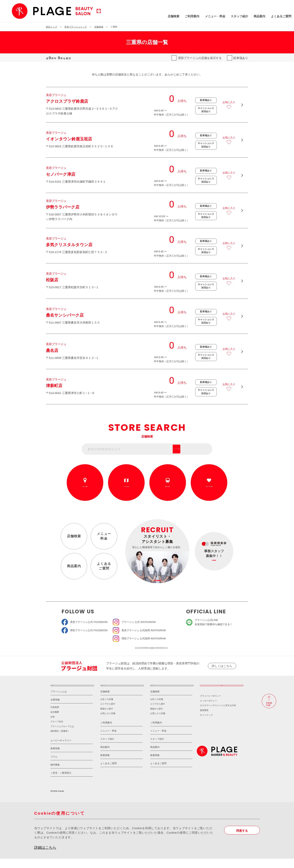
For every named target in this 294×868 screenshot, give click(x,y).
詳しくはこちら (222, 671)
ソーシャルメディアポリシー (175, 650)
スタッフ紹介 (214, 16)
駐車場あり (241, 58)
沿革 (53, 726)
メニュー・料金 (189, 16)
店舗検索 (148, 16)
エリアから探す (126, 487)
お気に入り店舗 (108, 723)
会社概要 (55, 721)
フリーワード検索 (195, 449)
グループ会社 (57, 731)
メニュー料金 (104, 536)
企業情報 (55, 709)
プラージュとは (59, 701)
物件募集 (55, 774)
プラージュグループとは (62, 736)
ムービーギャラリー (61, 750)
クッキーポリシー (208, 710)
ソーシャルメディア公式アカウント (119, 650)
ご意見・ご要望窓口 (61, 782)
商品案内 (234, 16)
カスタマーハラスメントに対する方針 (218, 715)
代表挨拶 (55, 716)
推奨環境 (204, 720)
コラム (54, 766)
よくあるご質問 (255, 16)
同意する (242, 840)
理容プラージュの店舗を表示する (200, 58)
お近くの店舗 (85, 487)
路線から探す (168, 487)
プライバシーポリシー (211, 705)
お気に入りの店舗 (209, 487)
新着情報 (55, 758)
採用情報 (222, 693)
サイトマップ (206, 724)
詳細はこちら (45, 857)
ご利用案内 (167, 16)
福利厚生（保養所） (60, 740)
